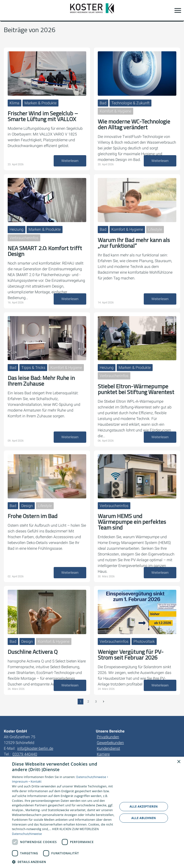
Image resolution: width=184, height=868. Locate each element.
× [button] (179, 762)
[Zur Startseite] (92, 10)
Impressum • (21, 782)
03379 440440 (25, 754)
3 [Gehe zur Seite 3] (96, 702)
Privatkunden (108, 737)
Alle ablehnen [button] (144, 818)
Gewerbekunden (110, 743)
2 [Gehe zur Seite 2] (88, 702)
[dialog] (92, 812)
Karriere (103, 754)
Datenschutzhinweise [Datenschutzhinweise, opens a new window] (27, 834)
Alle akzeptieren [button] (144, 806)
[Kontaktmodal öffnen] (7, 10)
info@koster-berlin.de (35, 748)
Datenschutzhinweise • (92, 777)
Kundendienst (108, 748)
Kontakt (36, 782)
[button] (178, 10)
